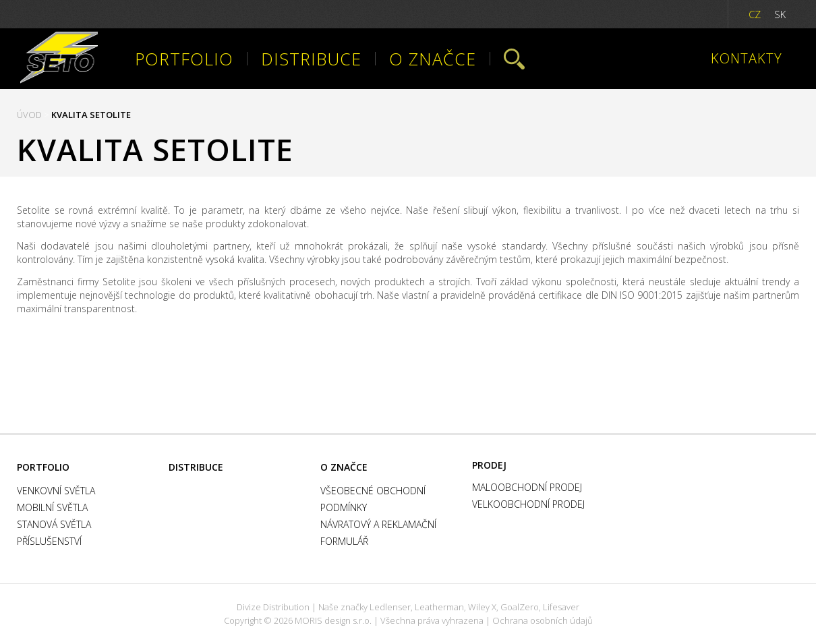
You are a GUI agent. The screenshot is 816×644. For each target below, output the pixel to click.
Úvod (29, 115)
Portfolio (184, 59)
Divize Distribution (273, 607)
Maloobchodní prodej (527, 487)
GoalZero (520, 607)
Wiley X (482, 607)
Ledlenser (390, 607)
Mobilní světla (52, 507)
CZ (755, 14)
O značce (433, 59)
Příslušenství (49, 541)
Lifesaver (561, 607)
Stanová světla (54, 524)
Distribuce (311, 59)
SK (780, 14)
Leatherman (439, 607)
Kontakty (747, 59)
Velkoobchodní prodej (528, 504)
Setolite (59, 59)
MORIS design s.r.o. (333, 620)
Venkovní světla (56, 491)
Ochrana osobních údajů (543, 620)
